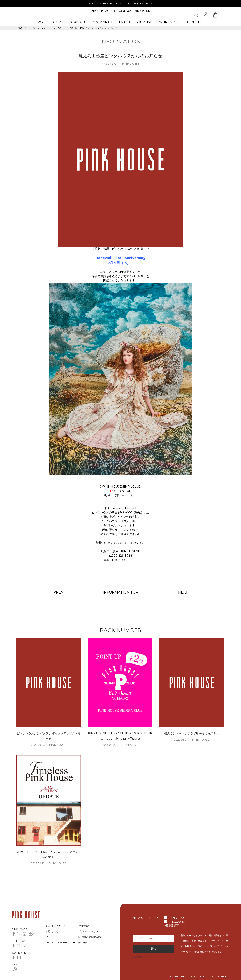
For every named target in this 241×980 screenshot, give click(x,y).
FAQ (48, 937)
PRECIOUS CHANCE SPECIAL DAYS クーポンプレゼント (120, 3)
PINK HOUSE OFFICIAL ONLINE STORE (120, 11)
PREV (58, 592)
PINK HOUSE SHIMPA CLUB (60, 943)
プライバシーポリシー (89, 931)
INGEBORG (177, 922)
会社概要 (83, 943)
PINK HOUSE (131, 65)
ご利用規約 (84, 926)
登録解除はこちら (140, 957)
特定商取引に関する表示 (90, 937)
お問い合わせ (52, 931)
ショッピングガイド (55, 926)
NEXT (183, 592)
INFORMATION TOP (120, 592)
